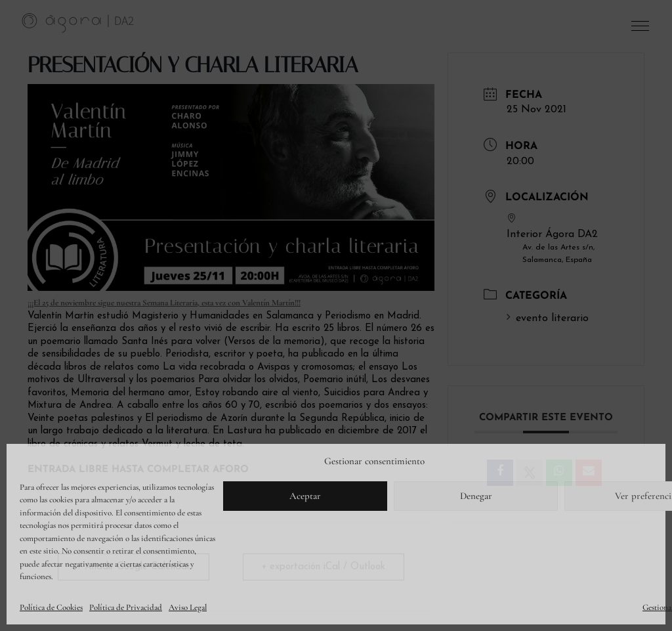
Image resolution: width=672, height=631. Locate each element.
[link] (78, 22)
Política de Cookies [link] (51, 607)
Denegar (476, 496)
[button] (641, 29)
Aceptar (305, 496)
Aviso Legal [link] (188, 607)
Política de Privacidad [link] (126, 607)
